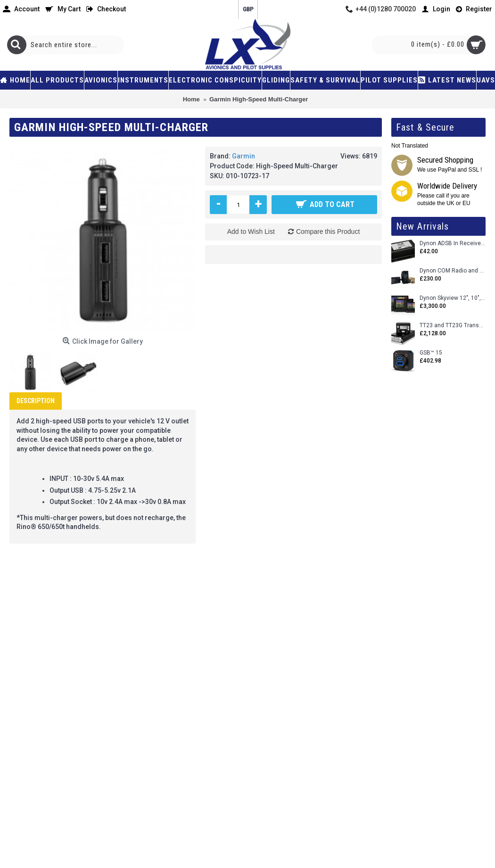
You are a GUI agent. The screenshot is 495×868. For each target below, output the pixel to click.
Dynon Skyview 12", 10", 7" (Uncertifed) (453, 298)
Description (36, 401)
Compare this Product (328, 231)
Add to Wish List (251, 231)
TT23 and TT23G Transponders (453, 326)
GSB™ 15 (431, 353)
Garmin (243, 156)
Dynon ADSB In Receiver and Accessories (453, 244)
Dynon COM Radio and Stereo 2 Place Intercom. (453, 271)
